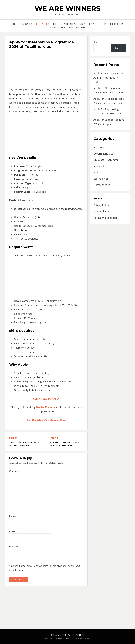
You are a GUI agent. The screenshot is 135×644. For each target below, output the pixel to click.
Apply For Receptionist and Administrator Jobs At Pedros (109, 78)
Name (14, 516)
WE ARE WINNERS (67, 8)
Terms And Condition (112, 24)
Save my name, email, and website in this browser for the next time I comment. (45, 568)
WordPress (86, 639)
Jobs (55, 24)
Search (97, 42)
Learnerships (69, 24)
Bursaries (27, 24)
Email (13, 531)
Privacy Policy (57, 27)
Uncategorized (88, 24)
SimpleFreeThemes (64, 639)
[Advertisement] (46, 69)
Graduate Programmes (107, 160)
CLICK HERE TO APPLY (46, 399)
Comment (16, 471)
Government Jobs (103, 154)
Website (14, 546)
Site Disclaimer (77, 27)
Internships (43, 24)
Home (15, 24)
